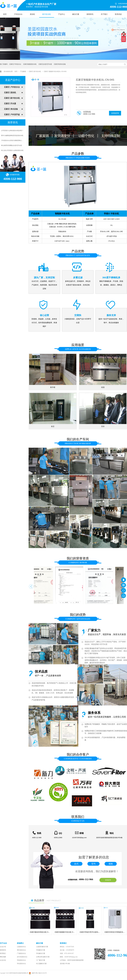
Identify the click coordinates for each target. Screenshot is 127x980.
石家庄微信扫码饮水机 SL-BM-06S (43, 932)
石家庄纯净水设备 (60, 64)
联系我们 (3, 953)
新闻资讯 (90, 14)
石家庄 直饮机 (10, 93)
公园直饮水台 (21, 947)
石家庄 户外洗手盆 (12, 115)
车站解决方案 (41, 953)
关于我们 (104, 14)
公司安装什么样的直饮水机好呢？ (12, 131)
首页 (5, 14)
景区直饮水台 (21, 950)
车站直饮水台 (21, 964)
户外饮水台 (18, 14)
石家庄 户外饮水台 (12, 87)
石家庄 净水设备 (11, 109)
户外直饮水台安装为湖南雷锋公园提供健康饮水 (17, 141)
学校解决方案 (41, 950)
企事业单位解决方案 (43, 957)
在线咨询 (115, 113)
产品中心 (62, 14)
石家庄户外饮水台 (15, 64)
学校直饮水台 (21, 960)
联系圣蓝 (118, 14)
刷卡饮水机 (47, 14)
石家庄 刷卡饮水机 (35, 71)
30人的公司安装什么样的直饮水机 (12, 151)
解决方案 (76, 14)
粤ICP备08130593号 (41, 973)
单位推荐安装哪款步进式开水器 (11, 146)
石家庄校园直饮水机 (30, 64)
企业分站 (3, 960)
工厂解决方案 (41, 960)
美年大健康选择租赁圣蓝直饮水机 (12, 136)
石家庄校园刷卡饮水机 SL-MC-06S (68, 932)
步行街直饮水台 (22, 957)
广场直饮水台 (21, 953)
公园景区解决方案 (42, 947)
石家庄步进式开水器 (45, 64)
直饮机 (32, 14)
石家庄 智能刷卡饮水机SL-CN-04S (55, 71)
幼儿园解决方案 (41, 964)
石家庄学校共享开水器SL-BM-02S (92, 932)
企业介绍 (3, 947)
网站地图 (3, 957)
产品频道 (23, 71)
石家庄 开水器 (10, 104)
